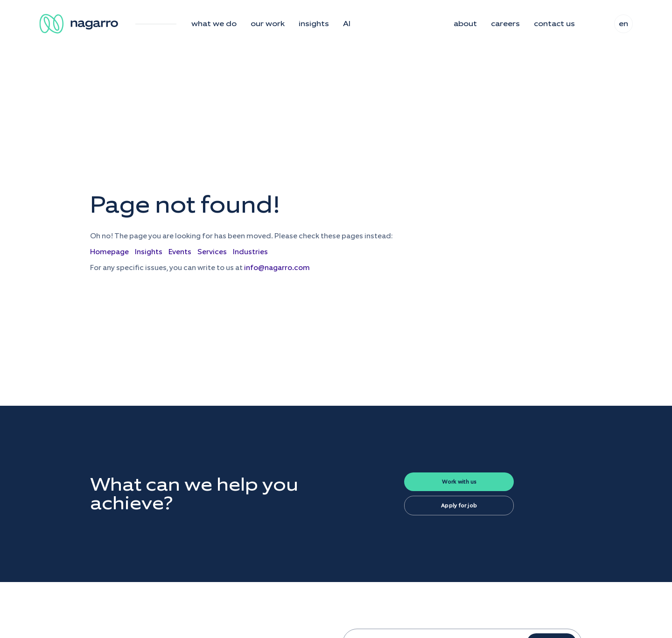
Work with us (459, 482)
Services (212, 252)
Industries (250, 252)
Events (180, 252)
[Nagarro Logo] (80, 24)
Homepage (109, 252)
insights (314, 24)
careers (505, 24)
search (595, 24)
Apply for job (459, 506)
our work (268, 24)
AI (347, 24)
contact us (554, 24)
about (465, 24)
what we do (214, 24)
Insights (149, 252)
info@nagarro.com (277, 267)
